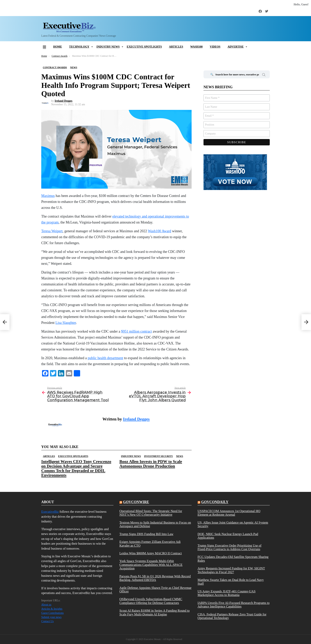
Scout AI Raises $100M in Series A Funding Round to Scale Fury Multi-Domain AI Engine (155, 612)
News (180, 456)
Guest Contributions (52, 613)
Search (264, 75)
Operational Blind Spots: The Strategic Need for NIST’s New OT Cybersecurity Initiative (151, 513)
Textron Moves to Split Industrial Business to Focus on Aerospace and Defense (155, 524)
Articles (176, 47)
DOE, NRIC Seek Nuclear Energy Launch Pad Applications (228, 536)
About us (46, 605)
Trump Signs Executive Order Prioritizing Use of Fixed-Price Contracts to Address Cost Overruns (229, 547)
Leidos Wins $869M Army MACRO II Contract (151, 553)
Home (58, 47)
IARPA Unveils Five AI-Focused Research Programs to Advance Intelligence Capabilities (234, 605)
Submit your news (51, 617)
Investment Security (158, 456)
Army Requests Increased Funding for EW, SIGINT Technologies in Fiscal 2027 (231, 570)
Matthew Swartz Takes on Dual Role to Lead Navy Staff (231, 582)
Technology (79, 47)
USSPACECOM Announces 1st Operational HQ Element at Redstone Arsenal (229, 513)
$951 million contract (136, 331)
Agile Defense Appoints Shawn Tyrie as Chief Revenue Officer (155, 590)
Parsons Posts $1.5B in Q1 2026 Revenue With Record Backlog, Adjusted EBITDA (155, 578)
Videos (215, 47)
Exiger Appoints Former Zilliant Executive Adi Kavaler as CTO (150, 544)
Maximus (48, 196)
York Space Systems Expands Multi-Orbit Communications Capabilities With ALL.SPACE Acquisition (151, 565)
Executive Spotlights (144, 47)
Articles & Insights (52, 609)
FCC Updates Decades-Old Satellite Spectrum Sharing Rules (233, 559)
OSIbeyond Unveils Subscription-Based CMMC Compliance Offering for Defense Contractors (151, 601)
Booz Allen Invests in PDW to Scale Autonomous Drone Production (151, 464)
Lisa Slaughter (66, 323)
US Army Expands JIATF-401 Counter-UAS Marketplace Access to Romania (227, 593)
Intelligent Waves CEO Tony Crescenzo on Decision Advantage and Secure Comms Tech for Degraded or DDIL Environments (76, 468)
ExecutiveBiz (50, 512)
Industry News (108, 47)
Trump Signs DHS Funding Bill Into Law (146, 534)
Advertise (236, 47)
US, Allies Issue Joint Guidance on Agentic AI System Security (233, 524)
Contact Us (48, 621)
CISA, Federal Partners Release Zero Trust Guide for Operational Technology (232, 616)
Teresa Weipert (52, 231)
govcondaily (215, 502)
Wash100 (196, 47)
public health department (105, 358)
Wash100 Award (159, 231)
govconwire (136, 502)
